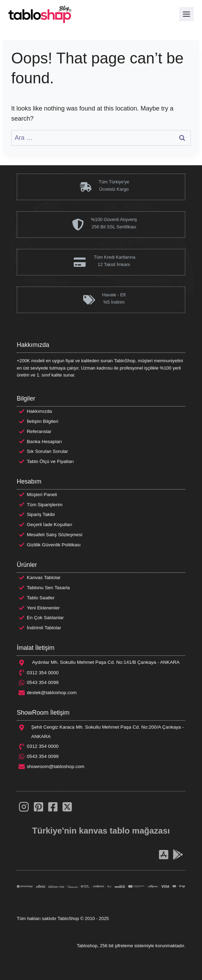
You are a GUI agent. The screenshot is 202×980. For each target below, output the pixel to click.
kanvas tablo (104, 831)
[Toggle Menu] (186, 14)
